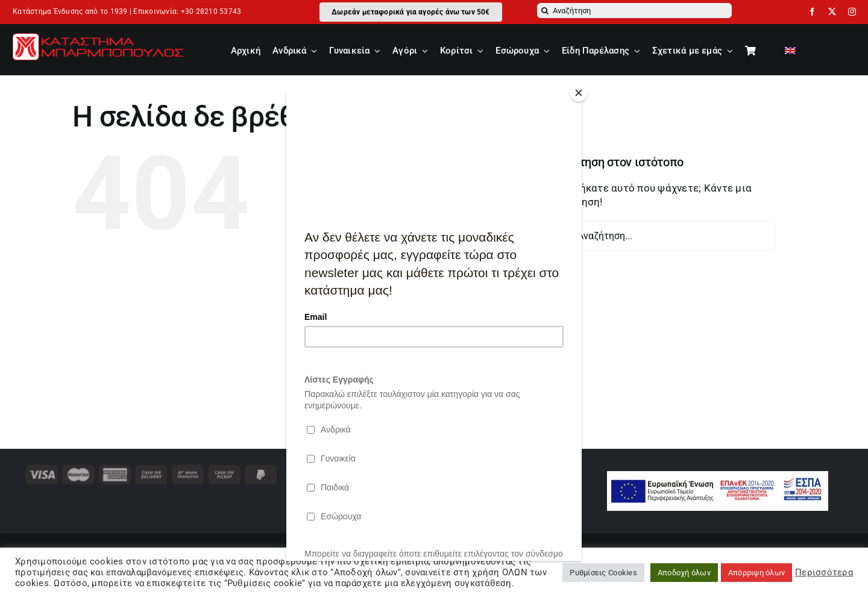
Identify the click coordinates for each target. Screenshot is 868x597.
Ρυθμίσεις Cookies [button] (603, 573)
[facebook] (812, 12)
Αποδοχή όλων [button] (684, 573)
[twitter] (832, 12)
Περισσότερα (824, 572)
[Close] (579, 93)
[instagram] (852, 12)
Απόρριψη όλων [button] (756, 573)
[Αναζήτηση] (634, 11)
